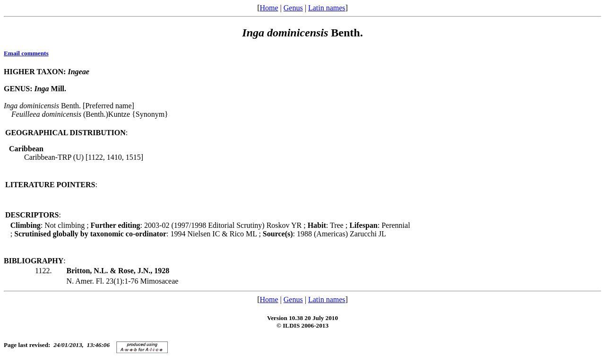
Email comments (26, 53)
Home (269, 8)
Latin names (327, 8)
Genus (293, 8)
